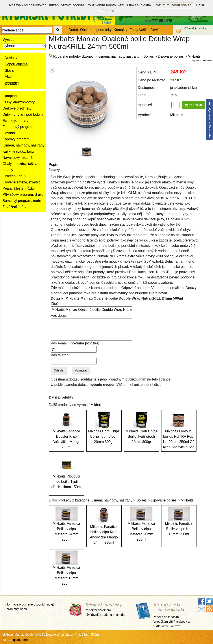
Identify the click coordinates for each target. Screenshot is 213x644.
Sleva (9, 70)
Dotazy (54, 170)
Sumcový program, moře (22, 201)
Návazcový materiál (18, 158)
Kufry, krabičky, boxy (19, 151)
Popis (53, 165)
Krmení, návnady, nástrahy (24, 145)
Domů (73, 30)
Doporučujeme (16, 64)
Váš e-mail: (75, 343)
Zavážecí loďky (15, 207)
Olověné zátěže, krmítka (22, 182)
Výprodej (12, 83)
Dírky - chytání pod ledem (23, 114)
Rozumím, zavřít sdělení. (174, 5)
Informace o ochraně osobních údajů (30, 604)
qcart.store (20, 640)
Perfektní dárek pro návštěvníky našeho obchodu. (105, 610)
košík (192, 28)
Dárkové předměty (17, 108)
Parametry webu (16, 609)
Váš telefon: (60, 355)
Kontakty (120, 30)
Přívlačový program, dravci (23, 195)
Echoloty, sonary (16, 121)
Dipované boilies (171, 56)
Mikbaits (194, 56)
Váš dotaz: (59, 316)
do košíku (193, 105)
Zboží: (56, 304)
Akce (9, 77)
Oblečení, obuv (15, 176)
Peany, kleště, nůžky (19, 188)
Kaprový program (16, 139)
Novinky (11, 58)
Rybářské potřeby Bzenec (73, 56)
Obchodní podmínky (96, 30)
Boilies (149, 56)
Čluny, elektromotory (19, 102)
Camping (10, 96)
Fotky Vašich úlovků (145, 30)
